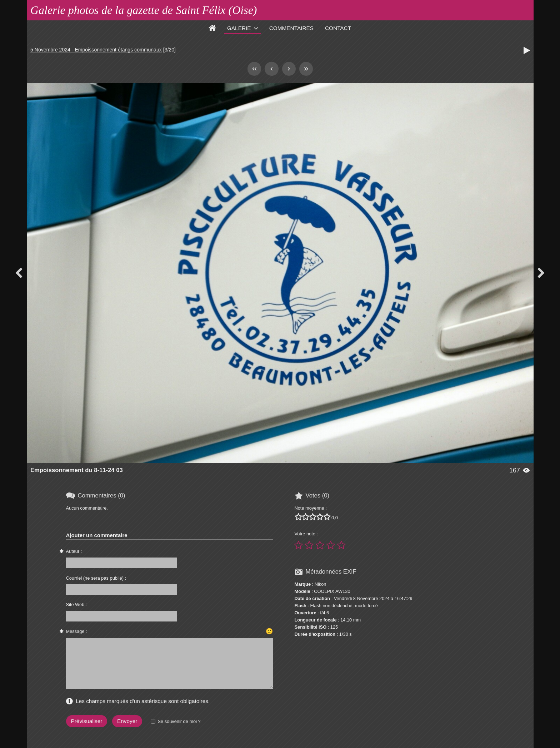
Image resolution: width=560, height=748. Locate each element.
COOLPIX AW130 (332, 591)
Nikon (321, 584)
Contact (338, 28)
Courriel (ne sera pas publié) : (96, 578)
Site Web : (77, 605)
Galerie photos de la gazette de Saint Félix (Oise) (144, 10)
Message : (77, 631)
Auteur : (74, 551)
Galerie (239, 28)
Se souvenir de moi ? (179, 721)
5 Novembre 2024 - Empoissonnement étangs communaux (96, 50)
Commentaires (291, 28)
